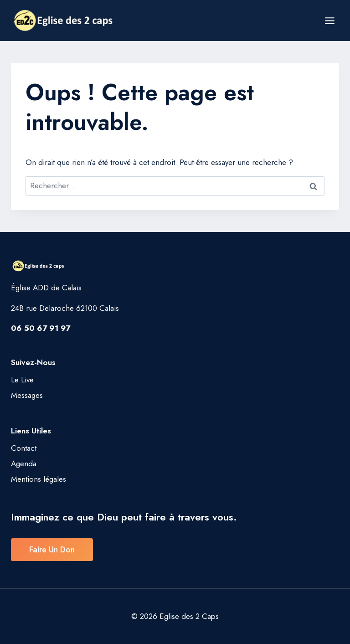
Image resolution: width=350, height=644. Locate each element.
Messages (27, 395)
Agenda (24, 464)
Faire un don (52, 550)
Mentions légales (39, 479)
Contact (24, 448)
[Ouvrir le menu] (329, 21)
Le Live (22, 380)
